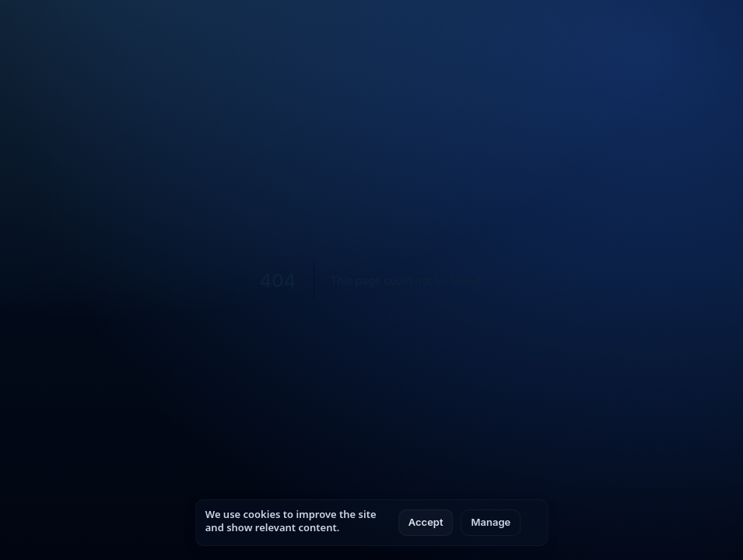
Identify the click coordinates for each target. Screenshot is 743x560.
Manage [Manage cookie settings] (491, 522)
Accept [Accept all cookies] (426, 522)
